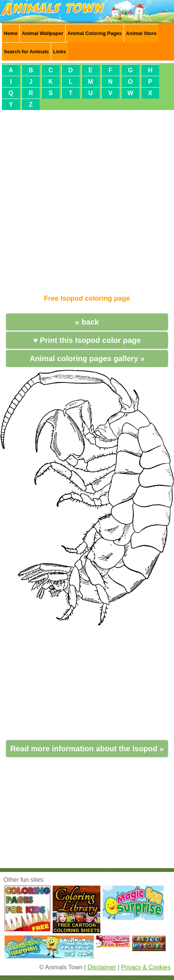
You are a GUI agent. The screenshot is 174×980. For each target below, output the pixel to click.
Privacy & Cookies (146, 967)
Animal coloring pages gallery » (87, 359)
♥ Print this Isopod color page (87, 340)
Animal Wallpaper (43, 33)
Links (60, 52)
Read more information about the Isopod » (87, 749)
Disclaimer (102, 967)
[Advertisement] (85, 199)
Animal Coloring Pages (95, 33)
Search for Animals (26, 52)
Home (11, 33)
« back (87, 322)
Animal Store (141, 33)
